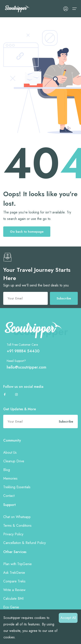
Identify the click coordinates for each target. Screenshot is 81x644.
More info (24, 637)
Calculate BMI (13, 599)
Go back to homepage (27, 232)
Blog (7, 470)
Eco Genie (11, 607)
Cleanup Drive (14, 461)
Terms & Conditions (17, 526)
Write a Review (14, 590)
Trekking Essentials (17, 487)
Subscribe (64, 298)
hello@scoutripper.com (26, 367)
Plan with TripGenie (17, 564)
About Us (10, 452)
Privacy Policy (13, 534)
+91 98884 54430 (23, 351)
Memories (10, 478)
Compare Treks (14, 581)
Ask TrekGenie (14, 573)
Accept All (68, 618)
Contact (9, 496)
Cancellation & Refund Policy (25, 543)
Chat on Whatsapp (17, 517)
